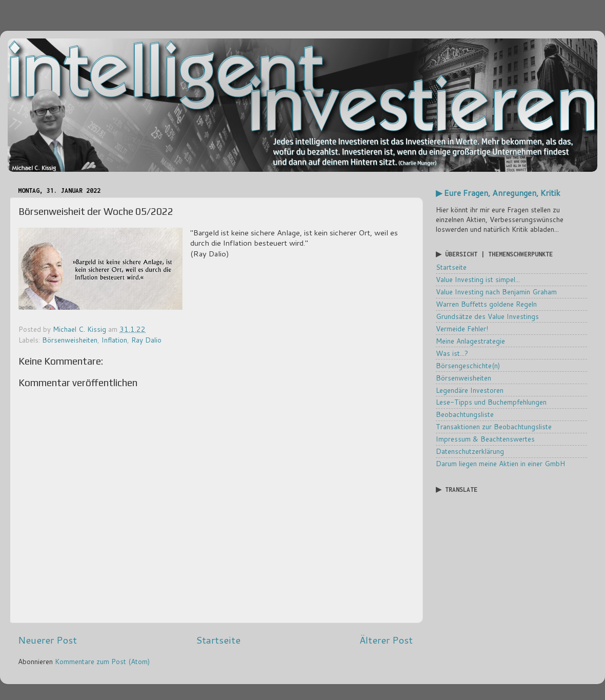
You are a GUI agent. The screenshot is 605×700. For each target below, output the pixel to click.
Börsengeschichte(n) (468, 365)
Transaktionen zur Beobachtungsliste (494, 426)
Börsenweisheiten (70, 340)
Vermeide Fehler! (462, 328)
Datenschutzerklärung (470, 451)
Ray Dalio (146, 340)
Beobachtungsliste (465, 414)
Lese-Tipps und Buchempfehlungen (491, 402)
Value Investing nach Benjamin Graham (496, 292)
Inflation (114, 340)
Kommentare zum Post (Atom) (102, 661)
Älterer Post (386, 640)
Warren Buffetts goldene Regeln (486, 304)
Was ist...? (452, 353)
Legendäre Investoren (470, 390)
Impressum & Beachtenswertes (485, 439)
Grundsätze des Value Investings (487, 316)
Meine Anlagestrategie (470, 341)
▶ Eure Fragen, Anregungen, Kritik (498, 193)
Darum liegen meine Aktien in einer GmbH (500, 463)
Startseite (218, 640)
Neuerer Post (47, 640)
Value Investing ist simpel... (478, 279)
